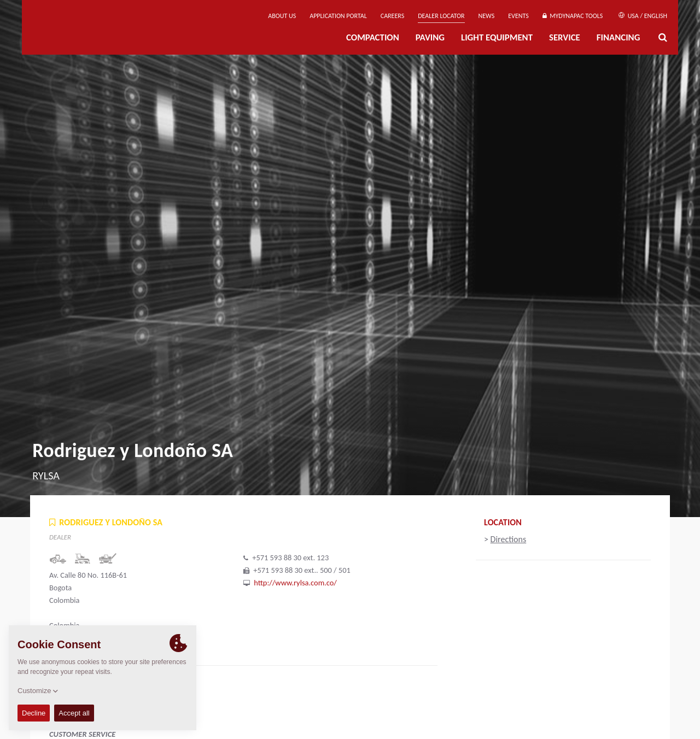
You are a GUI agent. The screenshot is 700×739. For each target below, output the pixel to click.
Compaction (373, 37)
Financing (619, 37)
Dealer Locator (441, 16)
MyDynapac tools (573, 16)
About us (282, 16)
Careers (392, 16)
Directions (509, 539)
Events (518, 16)
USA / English (643, 16)
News (487, 16)
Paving (430, 37)
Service (565, 37)
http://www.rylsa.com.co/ (295, 583)
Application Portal (338, 16)
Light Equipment (497, 37)
